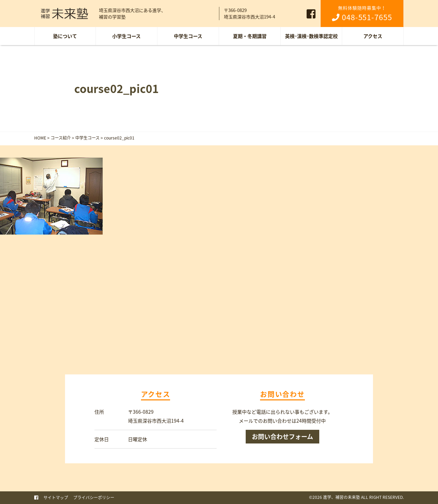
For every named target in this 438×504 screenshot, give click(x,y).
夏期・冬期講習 (250, 36)
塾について (65, 36)
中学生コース (188, 36)
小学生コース (126, 36)
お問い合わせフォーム (282, 436)
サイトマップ (56, 498)
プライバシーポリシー (94, 498)
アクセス (373, 36)
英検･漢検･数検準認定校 (311, 36)
